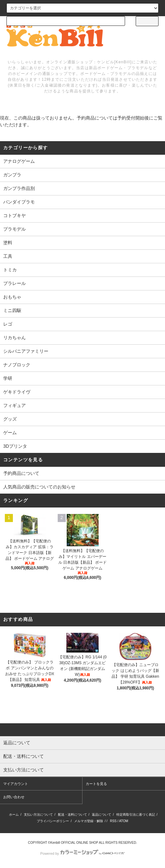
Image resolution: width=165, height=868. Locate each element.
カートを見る (96, 784)
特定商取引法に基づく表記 (136, 815)
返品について (102, 815)
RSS (113, 821)
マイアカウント (16, 784)
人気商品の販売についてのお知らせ (39, 487)
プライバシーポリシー (53, 821)
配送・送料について (73, 815)
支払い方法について (38, 815)
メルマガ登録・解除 (89, 821)
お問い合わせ (14, 797)
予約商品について (21, 473)
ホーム (14, 815)
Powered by (82, 853)
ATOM (124, 821)
